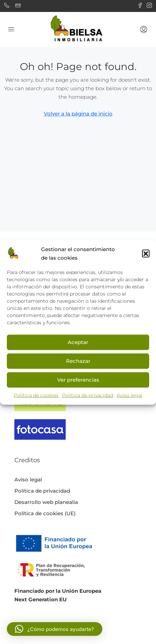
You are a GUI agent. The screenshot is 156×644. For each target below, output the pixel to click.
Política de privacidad (88, 395)
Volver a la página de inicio (78, 114)
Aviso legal (129, 395)
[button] (146, 253)
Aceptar (78, 342)
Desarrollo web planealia (46, 502)
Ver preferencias (78, 380)
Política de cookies (36, 395)
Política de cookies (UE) (45, 513)
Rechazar (78, 361)
